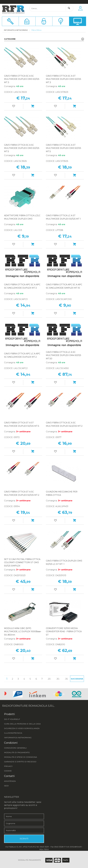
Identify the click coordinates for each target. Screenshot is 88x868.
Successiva (77, 679)
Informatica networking (16, 30)
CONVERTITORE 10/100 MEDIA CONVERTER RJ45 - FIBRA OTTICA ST (64, 632)
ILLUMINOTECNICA (13, 733)
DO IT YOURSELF (12, 719)
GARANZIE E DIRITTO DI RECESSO (20, 762)
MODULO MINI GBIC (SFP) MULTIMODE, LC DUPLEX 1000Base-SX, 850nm (23, 632)
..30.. (58, 679)
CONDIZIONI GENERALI (15, 748)
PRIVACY (8, 766)
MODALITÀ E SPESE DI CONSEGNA (21, 757)
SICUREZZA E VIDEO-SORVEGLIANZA (22, 728)
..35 (66, 679)
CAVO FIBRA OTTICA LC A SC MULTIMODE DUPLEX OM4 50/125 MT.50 (64, 355)
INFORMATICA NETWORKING (18, 738)
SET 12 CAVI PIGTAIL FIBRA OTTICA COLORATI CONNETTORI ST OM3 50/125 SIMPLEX (22, 562)
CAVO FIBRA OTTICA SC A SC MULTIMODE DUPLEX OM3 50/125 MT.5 (22, 148)
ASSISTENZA (10, 781)
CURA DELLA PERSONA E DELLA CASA (22, 724)
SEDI (6, 786)
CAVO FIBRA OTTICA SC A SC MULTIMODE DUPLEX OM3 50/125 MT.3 (22, 79)
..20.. (49, 679)
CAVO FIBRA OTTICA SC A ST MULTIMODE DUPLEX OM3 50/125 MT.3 (64, 79)
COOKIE (8, 771)
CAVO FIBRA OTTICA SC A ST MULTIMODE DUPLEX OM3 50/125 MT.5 (64, 148)
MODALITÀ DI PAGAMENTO (17, 752)
